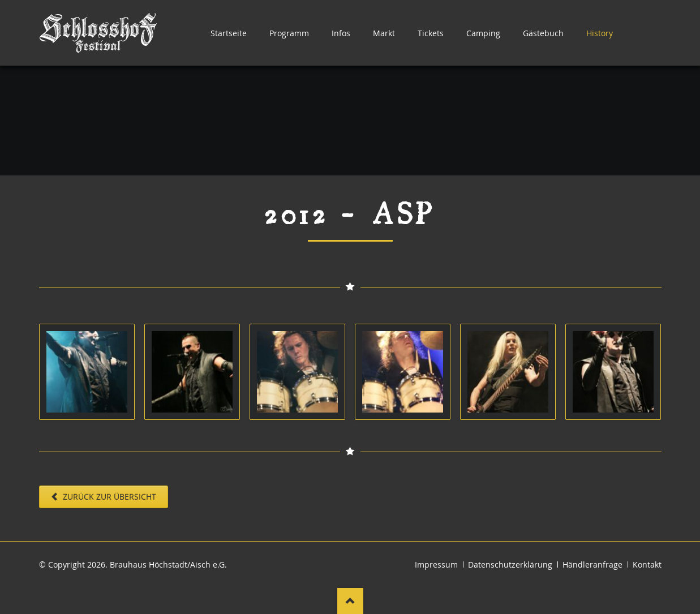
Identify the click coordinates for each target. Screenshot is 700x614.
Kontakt (647, 564)
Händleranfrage (592, 564)
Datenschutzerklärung (510, 564)
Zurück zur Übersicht (108, 497)
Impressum (436, 564)
